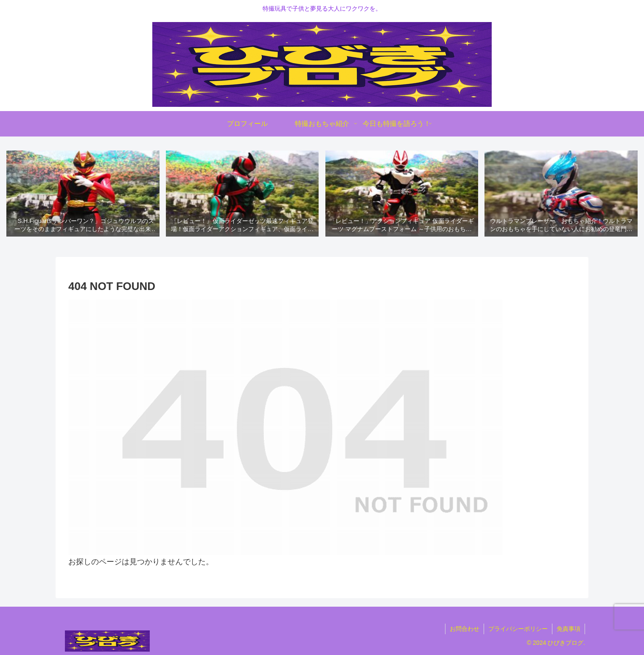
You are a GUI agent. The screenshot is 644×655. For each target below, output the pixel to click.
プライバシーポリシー (518, 629)
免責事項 (568, 629)
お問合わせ (465, 629)
